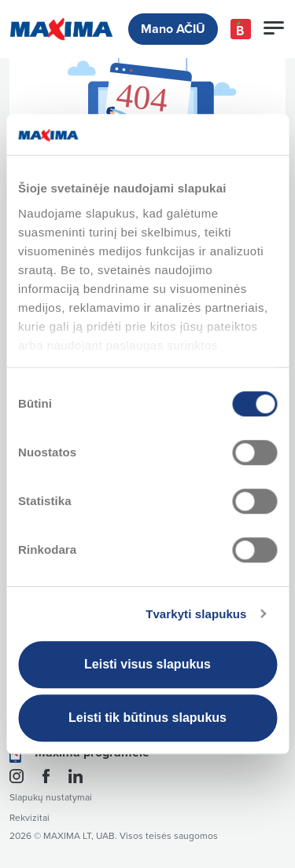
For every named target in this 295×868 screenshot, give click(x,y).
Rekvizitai (29, 818)
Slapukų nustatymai (51, 798)
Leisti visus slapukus (147, 664)
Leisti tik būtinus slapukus (147, 718)
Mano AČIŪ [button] (173, 29)
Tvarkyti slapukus (196, 614)
